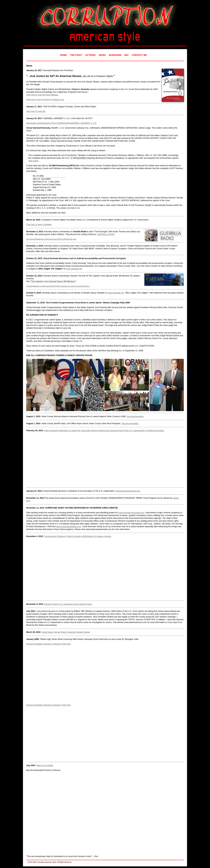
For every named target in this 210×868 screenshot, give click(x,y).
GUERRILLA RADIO (106, 234)
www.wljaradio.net (74, 269)
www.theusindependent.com (128, 491)
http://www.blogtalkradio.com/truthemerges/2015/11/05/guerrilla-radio (51, 239)
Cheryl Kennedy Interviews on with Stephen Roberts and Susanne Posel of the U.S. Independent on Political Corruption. (104, 431)
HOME (63, 55)
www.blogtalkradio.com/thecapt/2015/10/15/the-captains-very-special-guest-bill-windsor (58, 286)
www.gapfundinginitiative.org (68, 527)
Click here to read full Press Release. (42, 95)
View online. (34, 161)
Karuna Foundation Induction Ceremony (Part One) (49, 644)
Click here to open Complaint (39, 225)
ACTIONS (90, 55)
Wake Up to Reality (45, 765)
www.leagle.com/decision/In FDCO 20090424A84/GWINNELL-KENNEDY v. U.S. (61, 123)
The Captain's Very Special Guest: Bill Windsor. (53, 281)
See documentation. (135, 416)
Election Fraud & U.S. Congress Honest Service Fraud (68, 604)
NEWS (102, 55)
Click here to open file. (36, 111)
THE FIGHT (76, 55)
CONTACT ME (139, 55)
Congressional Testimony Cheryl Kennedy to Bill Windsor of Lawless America (78, 536)
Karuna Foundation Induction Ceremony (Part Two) (48, 705)
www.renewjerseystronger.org (131, 513)
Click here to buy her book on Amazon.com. (45, 100)
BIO (127, 55)
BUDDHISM (115, 55)
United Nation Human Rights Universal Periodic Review (66, 632)
